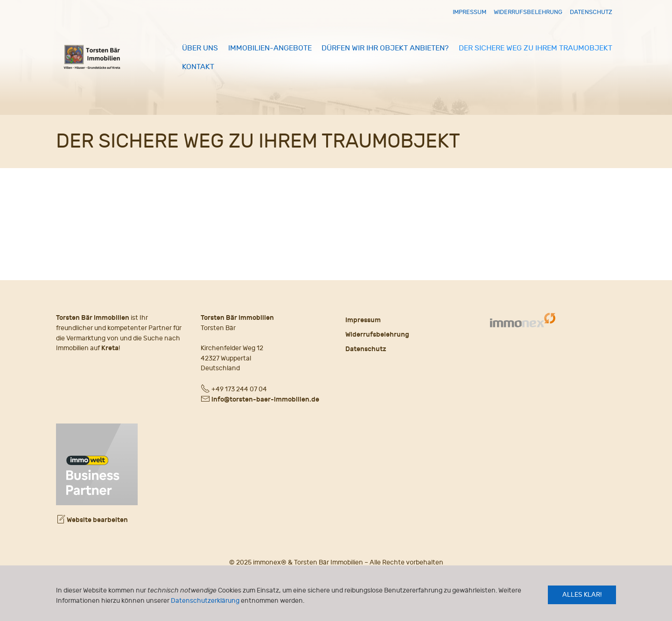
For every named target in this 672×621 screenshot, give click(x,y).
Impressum (469, 12)
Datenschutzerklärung (205, 601)
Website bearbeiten (92, 520)
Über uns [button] (200, 48)
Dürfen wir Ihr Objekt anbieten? (385, 48)
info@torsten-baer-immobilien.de (265, 399)
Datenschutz (591, 12)
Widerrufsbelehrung (528, 12)
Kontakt (198, 67)
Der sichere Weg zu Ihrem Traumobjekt (535, 48)
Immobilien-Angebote (270, 48)
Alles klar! (582, 595)
